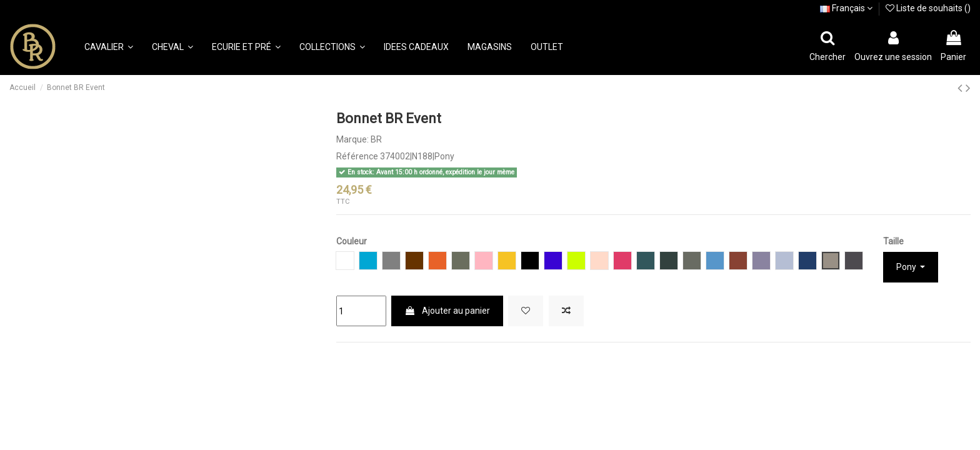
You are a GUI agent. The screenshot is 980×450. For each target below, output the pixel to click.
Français (846, 8)
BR (376, 139)
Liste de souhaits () (928, 8)
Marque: (352, 139)
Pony (907, 267)
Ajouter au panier (447, 311)
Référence (357, 156)
